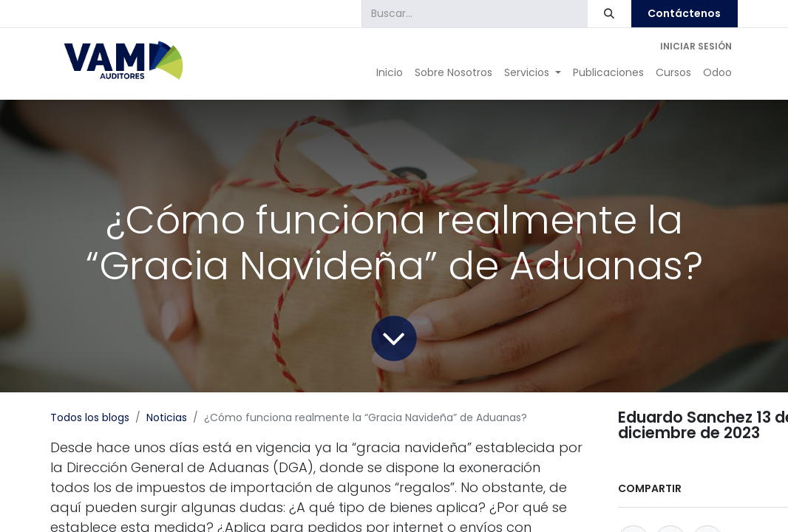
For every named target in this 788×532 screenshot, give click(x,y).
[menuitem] (390, 73)
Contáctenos (684, 13)
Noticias (167, 417)
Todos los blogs (90, 417)
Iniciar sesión (696, 46)
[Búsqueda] (609, 14)
